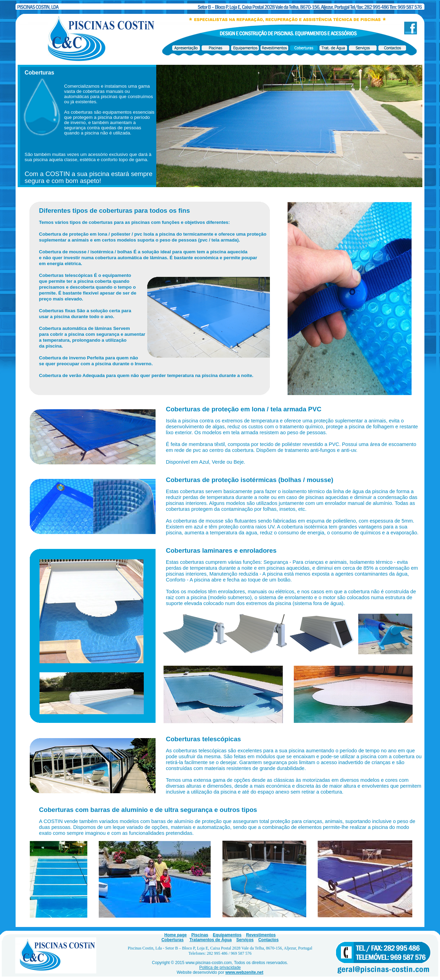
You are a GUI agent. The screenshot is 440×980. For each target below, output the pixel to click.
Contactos (268, 940)
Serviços (245, 940)
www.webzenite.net (244, 972)
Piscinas (200, 935)
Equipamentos (227, 935)
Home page (175, 935)
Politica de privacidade (220, 968)
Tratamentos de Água (211, 940)
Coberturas (173, 940)
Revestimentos (261, 935)
